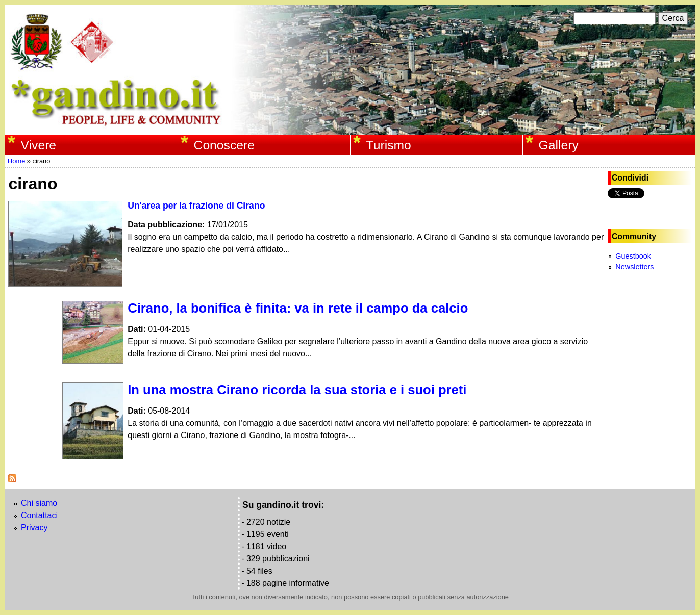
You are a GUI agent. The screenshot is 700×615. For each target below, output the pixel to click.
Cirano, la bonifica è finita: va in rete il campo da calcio (298, 308)
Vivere (39, 145)
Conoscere (224, 145)
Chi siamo (39, 503)
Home (16, 161)
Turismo (389, 145)
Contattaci (39, 515)
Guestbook (633, 256)
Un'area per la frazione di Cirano (196, 206)
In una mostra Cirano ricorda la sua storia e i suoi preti (297, 390)
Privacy (34, 528)
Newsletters (634, 267)
